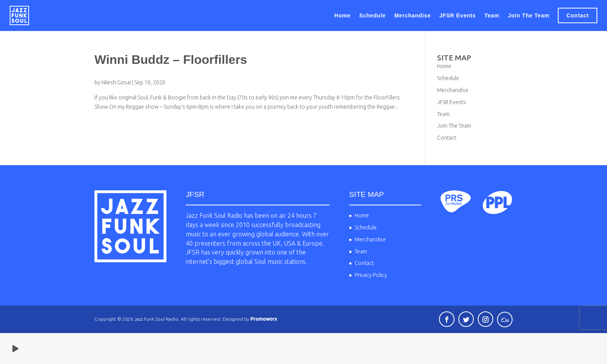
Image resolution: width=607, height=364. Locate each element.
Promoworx (264, 319)
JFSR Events (458, 15)
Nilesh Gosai (116, 82)
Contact (578, 15)
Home (343, 15)
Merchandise (412, 15)
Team (492, 15)
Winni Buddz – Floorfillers (171, 60)
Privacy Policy (371, 275)
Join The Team (529, 15)
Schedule (373, 15)
